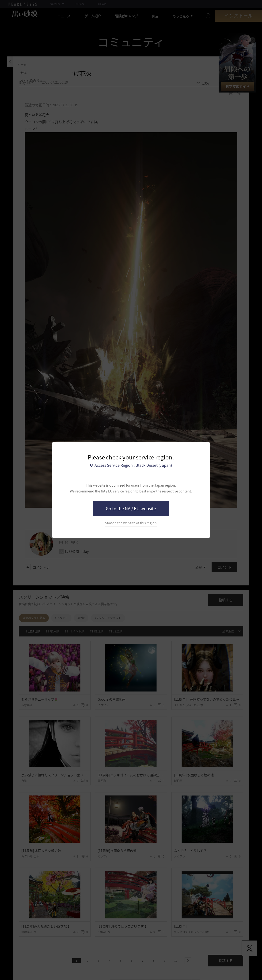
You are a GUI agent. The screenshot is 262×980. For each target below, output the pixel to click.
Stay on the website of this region (131, 523)
